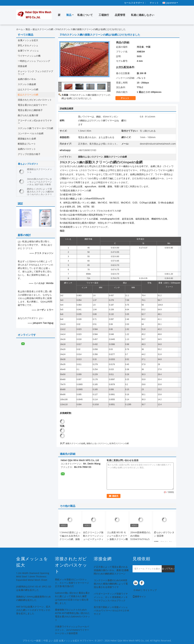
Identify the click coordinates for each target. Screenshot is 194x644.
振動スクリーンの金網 (75, 443)
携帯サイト (139, 597)
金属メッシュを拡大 (28, 40)
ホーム (20, 29)
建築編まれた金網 (27, 139)
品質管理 (120, 15)
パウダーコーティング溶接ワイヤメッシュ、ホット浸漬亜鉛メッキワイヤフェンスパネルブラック (111, 597)
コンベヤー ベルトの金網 (31, 134)
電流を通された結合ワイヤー (32, 105)
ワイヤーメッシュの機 (29, 56)
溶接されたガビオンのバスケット (35, 100)
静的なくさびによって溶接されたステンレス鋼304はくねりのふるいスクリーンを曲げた (40, 193)
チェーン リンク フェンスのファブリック (35, 73)
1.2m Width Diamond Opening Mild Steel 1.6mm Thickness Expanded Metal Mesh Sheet (33, 577)
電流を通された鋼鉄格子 (30, 110)
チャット (154, 3)
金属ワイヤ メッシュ (28, 51)
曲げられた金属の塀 (28, 115)
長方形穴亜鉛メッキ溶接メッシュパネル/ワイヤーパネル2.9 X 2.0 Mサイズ (111, 611)
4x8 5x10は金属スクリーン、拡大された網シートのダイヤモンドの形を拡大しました (33, 610)
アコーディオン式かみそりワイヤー (35, 122)
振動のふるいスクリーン (97, 443)
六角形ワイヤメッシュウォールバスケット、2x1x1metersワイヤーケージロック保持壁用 (72, 630)
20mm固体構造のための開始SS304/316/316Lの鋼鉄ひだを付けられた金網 (140, 539)
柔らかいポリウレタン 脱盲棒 (164, 534)
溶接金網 (22, 66)
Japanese (172, 3)
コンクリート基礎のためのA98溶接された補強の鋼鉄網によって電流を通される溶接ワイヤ (111, 584)
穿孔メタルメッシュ (28, 46)
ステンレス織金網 (27, 84)
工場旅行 (104, 15)
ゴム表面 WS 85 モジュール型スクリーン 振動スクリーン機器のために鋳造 (117, 538)
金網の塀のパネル (27, 79)
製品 (69, 15)
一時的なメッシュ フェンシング (34, 61)
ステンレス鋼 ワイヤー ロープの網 (35, 128)
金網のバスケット (27, 149)
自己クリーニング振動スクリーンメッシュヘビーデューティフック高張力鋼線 (93, 538)
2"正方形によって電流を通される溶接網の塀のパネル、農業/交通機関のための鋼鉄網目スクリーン (111, 570)
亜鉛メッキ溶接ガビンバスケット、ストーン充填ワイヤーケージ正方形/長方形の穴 (72, 583)
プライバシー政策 (32, 641)
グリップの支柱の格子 (29, 154)
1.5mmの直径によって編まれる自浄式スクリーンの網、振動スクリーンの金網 (70, 538)
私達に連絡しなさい (143, 15)
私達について (85, 15)
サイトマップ (150, 590)
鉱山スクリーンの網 (43, 29)
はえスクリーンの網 (28, 90)
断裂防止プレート (27, 144)
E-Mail (137, 590)
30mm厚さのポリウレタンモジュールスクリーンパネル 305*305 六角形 (39, 182)
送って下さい (168, 569)
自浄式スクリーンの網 (119, 443)
